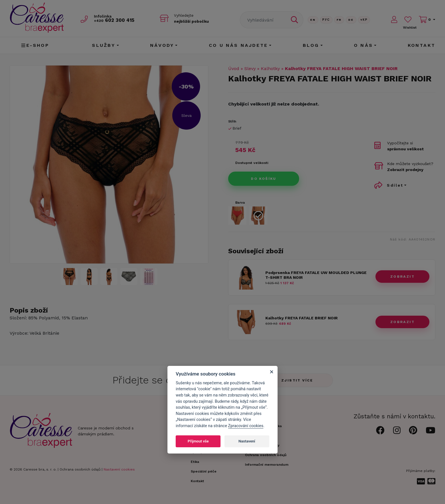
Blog (311, 45)
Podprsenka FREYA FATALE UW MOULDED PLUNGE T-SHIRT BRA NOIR (316, 275)
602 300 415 (115, 20)
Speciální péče (204, 471)
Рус (326, 20)
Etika (195, 462)
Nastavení (247, 441)
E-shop (35, 45)
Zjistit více (297, 380)
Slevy (250, 68)
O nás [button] (363, 45)
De (351, 20)
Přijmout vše (198, 441)
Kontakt (422, 45)
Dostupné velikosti (252, 163)
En (313, 20)
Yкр (364, 20)
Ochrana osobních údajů (80, 469)
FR (339, 20)
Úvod (234, 68)
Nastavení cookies (119, 469)
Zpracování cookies (246, 426)
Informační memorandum (267, 465)
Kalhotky (270, 68)
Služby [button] (104, 45)
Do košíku (264, 179)
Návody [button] (162, 45)
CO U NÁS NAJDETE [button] (238, 45)
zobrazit (402, 277)
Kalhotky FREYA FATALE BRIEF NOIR (302, 318)
